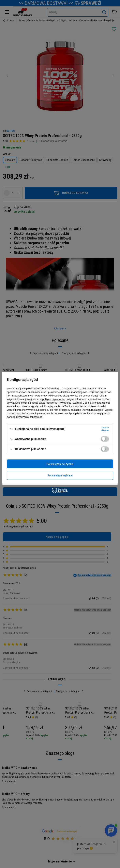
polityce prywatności (54, 399)
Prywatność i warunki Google (74, 403)
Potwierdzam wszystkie (60, 464)
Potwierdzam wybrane (60, 475)
